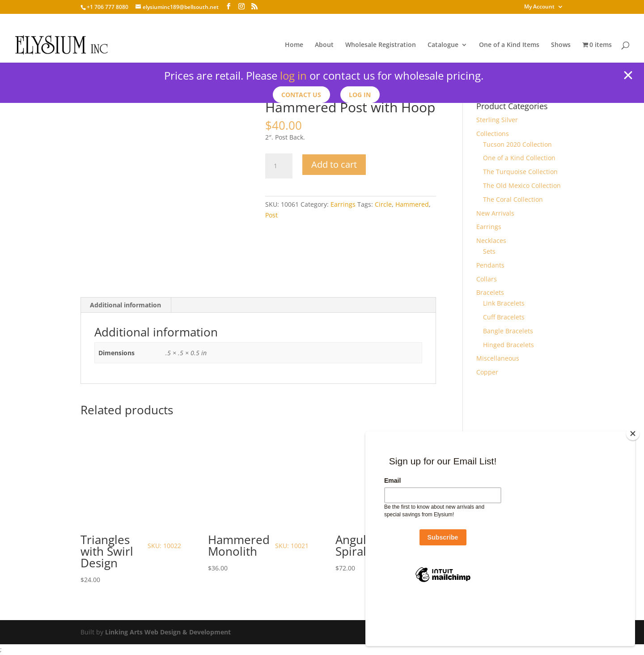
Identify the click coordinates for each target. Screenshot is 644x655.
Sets (489, 251)
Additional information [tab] (125, 305)
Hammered (412, 204)
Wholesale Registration (381, 45)
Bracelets (490, 292)
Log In (361, 95)
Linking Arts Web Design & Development (168, 632)
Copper (487, 372)
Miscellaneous (498, 358)
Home (294, 45)
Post (271, 215)
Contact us (301, 95)
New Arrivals (495, 213)
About (324, 45)
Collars (487, 279)
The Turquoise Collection (520, 172)
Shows (561, 45)
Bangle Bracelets (508, 331)
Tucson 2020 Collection (517, 144)
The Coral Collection (513, 199)
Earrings (343, 204)
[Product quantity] (279, 166)
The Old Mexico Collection (522, 185)
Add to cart (334, 164)
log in (293, 75)
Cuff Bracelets (504, 317)
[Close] (633, 479)
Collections (493, 134)
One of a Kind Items (509, 45)
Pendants (490, 265)
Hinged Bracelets (508, 345)
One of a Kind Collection (519, 158)
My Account (539, 7)
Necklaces (491, 240)
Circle (383, 204)
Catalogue (443, 45)
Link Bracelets (504, 303)
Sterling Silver (497, 120)
